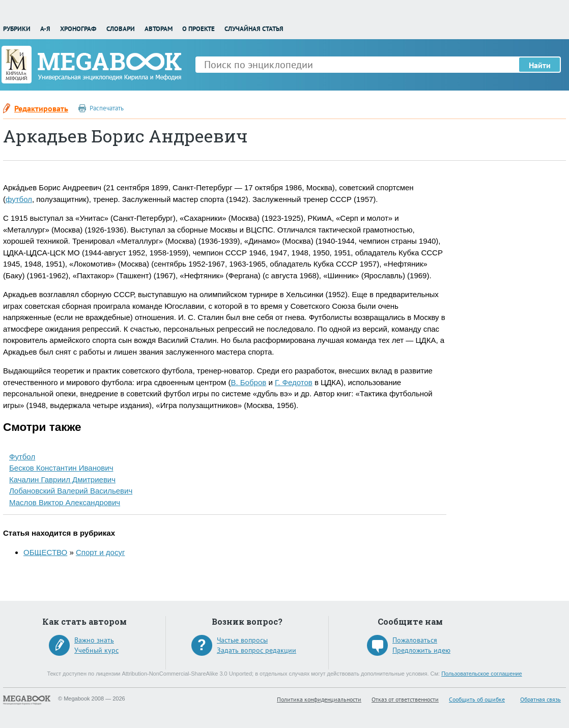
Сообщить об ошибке (477, 699)
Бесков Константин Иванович (61, 468)
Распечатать (107, 108)
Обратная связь (540, 699)
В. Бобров (248, 382)
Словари (121, 29)
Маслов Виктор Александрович (65, 502)
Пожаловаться (415, 640)
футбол (19, 199)
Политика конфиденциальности (319, 699)
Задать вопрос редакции (257, 650)
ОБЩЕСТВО (45, 552)
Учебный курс (96, 650)
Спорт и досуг (100, 552)
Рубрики (17, 29)
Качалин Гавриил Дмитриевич (62, 479)
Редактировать (41, 108)
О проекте (198, 29)
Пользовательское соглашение (481, 674)
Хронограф (78, 29)
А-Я (45, 29)
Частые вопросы (242, 640)
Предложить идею (421, 650)
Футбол (22, 457)
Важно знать (94, 640)
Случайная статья (254, 29)
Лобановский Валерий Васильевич (71, 491)
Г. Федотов (294, 382)
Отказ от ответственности (405, 699)
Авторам (159, 29)
